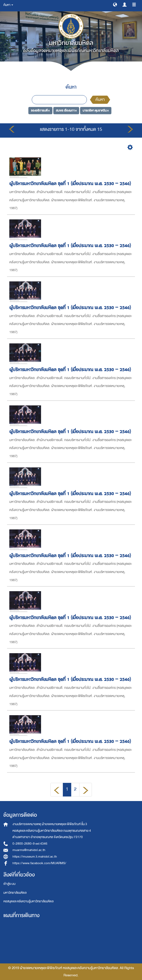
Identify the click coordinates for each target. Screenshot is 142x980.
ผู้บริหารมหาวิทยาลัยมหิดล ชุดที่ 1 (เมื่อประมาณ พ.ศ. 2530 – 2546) (71, 184)
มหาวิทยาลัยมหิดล (15, 893)
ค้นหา (100, 100)
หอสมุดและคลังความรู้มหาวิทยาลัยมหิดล (28, 901)
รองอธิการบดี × (40, 110)
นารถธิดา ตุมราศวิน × (96, 110)
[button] (115, 4)
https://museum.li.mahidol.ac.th (35, 857)
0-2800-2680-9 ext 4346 (30, 844)
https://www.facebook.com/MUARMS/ (39, 863)
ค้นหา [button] (8, 5)
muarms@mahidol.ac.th (29, 850)
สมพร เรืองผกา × (66, 110)
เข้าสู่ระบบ (9, 884)
